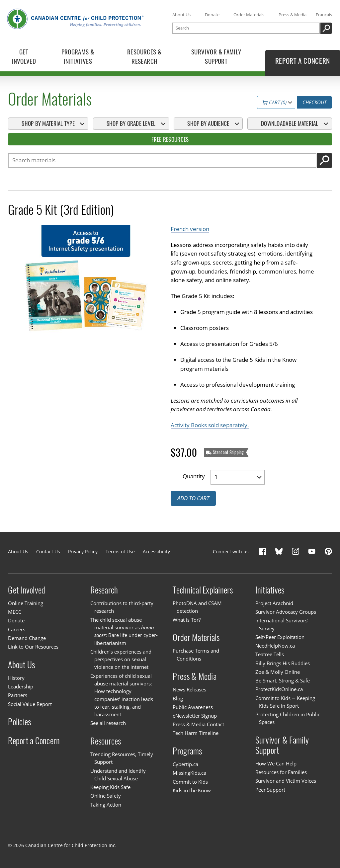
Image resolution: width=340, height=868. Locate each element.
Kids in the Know (192, 790)
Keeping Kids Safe (110, 787)
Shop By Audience (208, 123)
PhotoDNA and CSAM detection (197, 607)
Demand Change (27, 638)
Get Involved (27, 590)
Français (324, 15)
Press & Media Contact (198, 724)
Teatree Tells (270, 654)
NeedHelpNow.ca (275, 646)
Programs (187, 751)
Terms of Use (120, 552)
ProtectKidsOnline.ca (279, 689)
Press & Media (293, 15)
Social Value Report (30, 704)
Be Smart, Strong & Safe (283, 680)
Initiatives (270, 590)
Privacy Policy (83, 552)
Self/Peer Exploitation (280, 637)
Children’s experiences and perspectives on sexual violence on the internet (121, 659)
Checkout (314, 103)
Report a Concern (34, 741)
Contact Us (48, 552)
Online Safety (106, 796)
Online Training (26, 603)
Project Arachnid (274, 603)
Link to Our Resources (33, 647)
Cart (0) (275, 103)
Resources (106, 741)
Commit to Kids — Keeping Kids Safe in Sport (285, 702)
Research (104, 590)
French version (190, 229)
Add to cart (193, 498)
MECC (15, 612)
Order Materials (249, 15)
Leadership (21, 686)
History (16, 678)
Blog (178, 698)
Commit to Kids (190, 782)
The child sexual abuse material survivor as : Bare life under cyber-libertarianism (124, 631)
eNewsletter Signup (195, 716)
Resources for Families (281, 772)
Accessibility (156, 552)
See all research (108, 723)
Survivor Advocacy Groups (286, 612)
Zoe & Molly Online (278, 672)
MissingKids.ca (189, 773)
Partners (18, 695)
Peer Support (270, 790)
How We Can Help (276, 763)
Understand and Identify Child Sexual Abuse (118, 775)
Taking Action (106, 805)
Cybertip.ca (185, 764)
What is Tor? (187, 620)
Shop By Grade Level (131, 123)
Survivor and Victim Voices (286, 781)
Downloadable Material (290, 123)
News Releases (189, 689)
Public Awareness (193, 707)
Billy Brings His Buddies (283, 663)
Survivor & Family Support (282, 745)
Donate (212, 15)
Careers (17, 629)
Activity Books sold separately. (210, 425)
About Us (181, 15)
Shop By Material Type (48, 123)
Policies (19, 722)
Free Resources (170, 139)
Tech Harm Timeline (196, 733)
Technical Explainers (203, 590)
